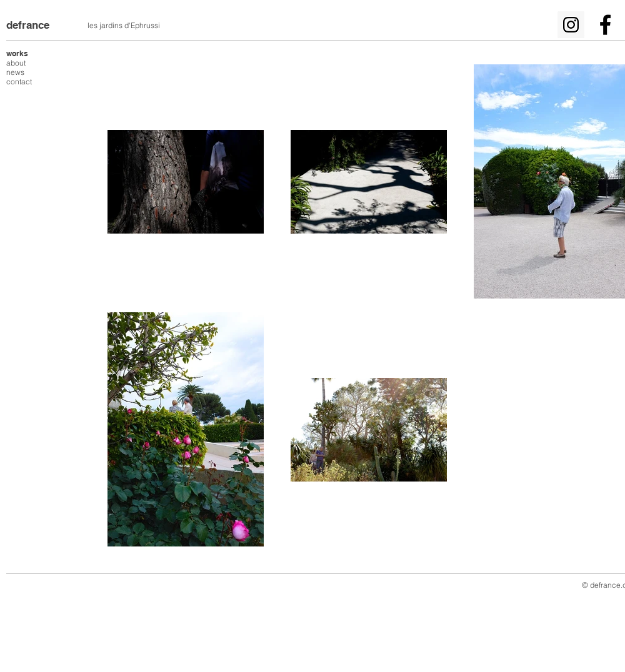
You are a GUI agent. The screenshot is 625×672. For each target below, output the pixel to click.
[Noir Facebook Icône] (605, 25)
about (16, 63)
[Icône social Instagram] (571, 25)
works (17, 53)
